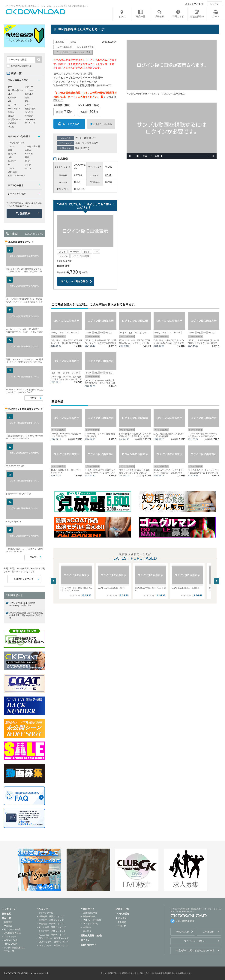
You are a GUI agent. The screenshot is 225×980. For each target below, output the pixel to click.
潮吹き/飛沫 (30, 109)
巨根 (10, 150)
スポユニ (12, 161)
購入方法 (87, 931)
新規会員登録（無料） (92, 936)
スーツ (11, 168)
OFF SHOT (90, 138)
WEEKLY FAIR (11, 940)
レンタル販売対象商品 (14, 948)
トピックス (121, 918)
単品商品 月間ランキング (51, 920)
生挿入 (11, 112)
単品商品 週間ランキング (51, 916)
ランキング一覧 (46, 913)
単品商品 (8, 926)
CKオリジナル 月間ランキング (54, 942)
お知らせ (122, 926)
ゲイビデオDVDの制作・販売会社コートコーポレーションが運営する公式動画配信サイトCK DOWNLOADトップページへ (36, 12)
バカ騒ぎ (29, 116)
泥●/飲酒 (12, 123)
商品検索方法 (89, 916)
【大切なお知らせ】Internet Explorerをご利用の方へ (22, 604)
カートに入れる (71, 124)
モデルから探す (16, 185)
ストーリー (13, 105)
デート (79, 138)
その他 (11, 127)
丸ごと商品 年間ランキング (52, 935)
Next (217, 581)
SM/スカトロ (14, 109)
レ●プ (27, 105)
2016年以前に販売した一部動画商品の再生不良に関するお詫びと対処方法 (26, 615)
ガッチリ (12, 154)
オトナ (28, 165)
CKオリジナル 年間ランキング (54, 946)
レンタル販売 (122, 914)
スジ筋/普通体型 (90, 143)
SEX (10, 94)
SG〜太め (12, 172)
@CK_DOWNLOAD (185, 921)
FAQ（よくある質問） (93, 920)
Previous (53, 581)
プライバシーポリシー (195, 941)
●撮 (10, 101)
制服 (27, 157)
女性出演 (12, 97)
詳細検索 (25, 213)
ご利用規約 (208, 932)
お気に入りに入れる (103, 124)
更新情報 (122, 922)
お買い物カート (88, 945)
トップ (122, 17)
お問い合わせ (182, 932)
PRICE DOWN (11, 944)
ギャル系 (29, 154)
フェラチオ (30, 90)
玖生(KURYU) (82, 148)
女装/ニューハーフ (16, 175)
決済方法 (87, 927)
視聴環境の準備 (90, 913)
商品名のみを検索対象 (21, 66)
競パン (28, 161)
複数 (27, 97)
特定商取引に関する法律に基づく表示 (195, 951)
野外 (27, 101)
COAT (108, 175)
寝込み (11, 116)
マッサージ (30, 123)
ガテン (28, 168)
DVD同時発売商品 (12, 933)
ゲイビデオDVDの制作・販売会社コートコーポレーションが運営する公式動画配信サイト (47, 6)
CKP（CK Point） (91, 924)
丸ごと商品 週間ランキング (52, 927)
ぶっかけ (29, 112)
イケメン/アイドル (16, 143)
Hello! (77, 182)
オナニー (29, 87)
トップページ (9, 909)
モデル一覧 (9, 951)
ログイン (215, 4)
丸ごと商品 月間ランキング (52, 931)
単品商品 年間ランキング (51, 924)
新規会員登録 (197, 16)
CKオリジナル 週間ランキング (54, 938)
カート (216, 16)
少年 (77, 143)
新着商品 (8, 922)
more (33, 398)
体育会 (28, 150)
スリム (11, 146)
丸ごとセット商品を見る (74, 281)
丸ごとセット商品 (12, 929)
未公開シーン (14, 119)
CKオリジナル (10, 937)
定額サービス (122, 909)
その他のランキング (23, 579)
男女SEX (29, 94)
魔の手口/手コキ (15, 90)
